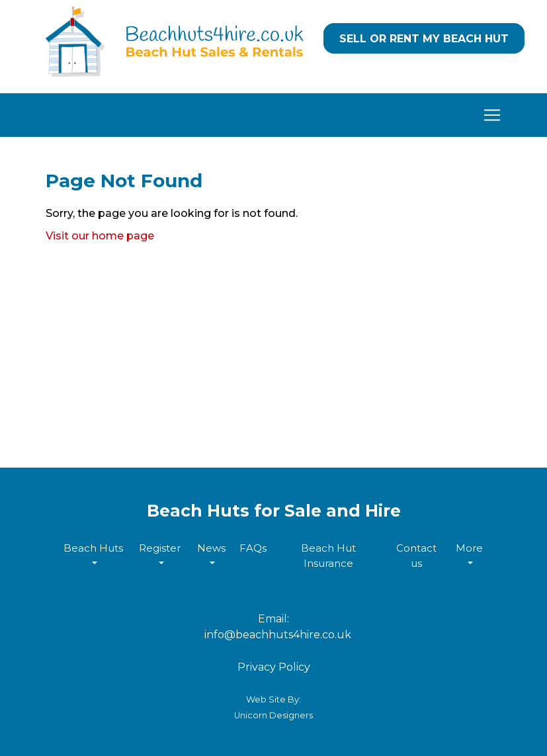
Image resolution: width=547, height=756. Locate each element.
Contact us (416, 556)
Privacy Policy (274, 667)
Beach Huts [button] (93, 548)
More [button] (469, 548)
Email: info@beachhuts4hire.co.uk (274, 627)
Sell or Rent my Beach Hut (424, 39)
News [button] (211, 548)
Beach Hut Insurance (328, 556)
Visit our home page (100, 236)
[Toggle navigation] (274, 115)
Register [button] (160, 548)
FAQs (253, 548)
